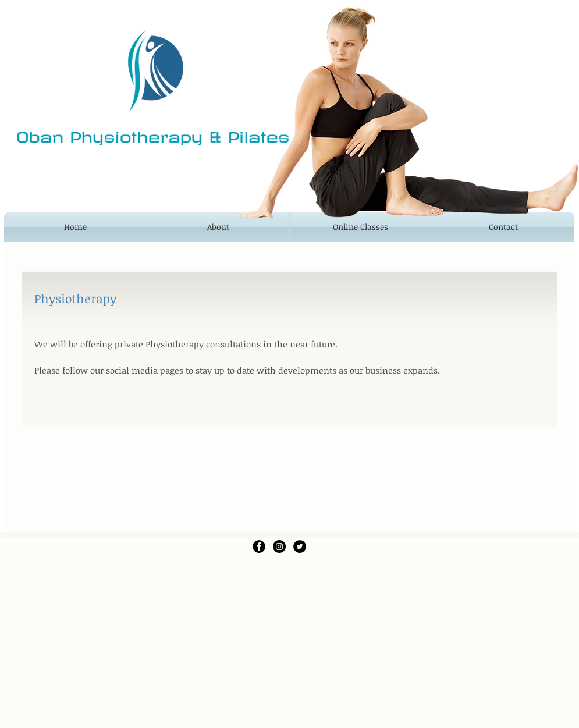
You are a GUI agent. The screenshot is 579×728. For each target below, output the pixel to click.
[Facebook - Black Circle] (259, 546)
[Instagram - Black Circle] (279, 546)
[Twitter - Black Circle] (300, 546)
